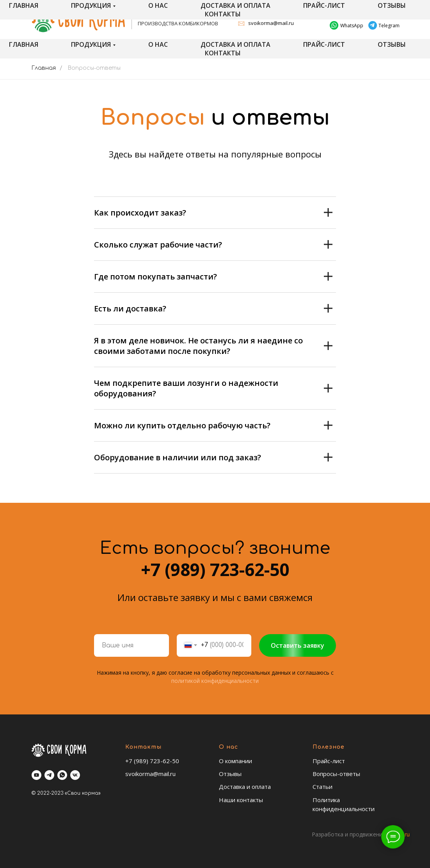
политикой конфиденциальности (215, 681)
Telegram (389, 26)
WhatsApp (352, 26)
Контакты (223, 53)
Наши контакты (241, 800)
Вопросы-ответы (336, 774)
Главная (24, 44)
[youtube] (36, 775)
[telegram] (49, 775)
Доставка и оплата (235, 44)
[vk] (75, 775)
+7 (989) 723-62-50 (363, 14)
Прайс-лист (324, 44)
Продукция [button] (91, 44)
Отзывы (392, 44)
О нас (158, 44)
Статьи (322, 787)
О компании (235, 761)
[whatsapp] (62, 775)
